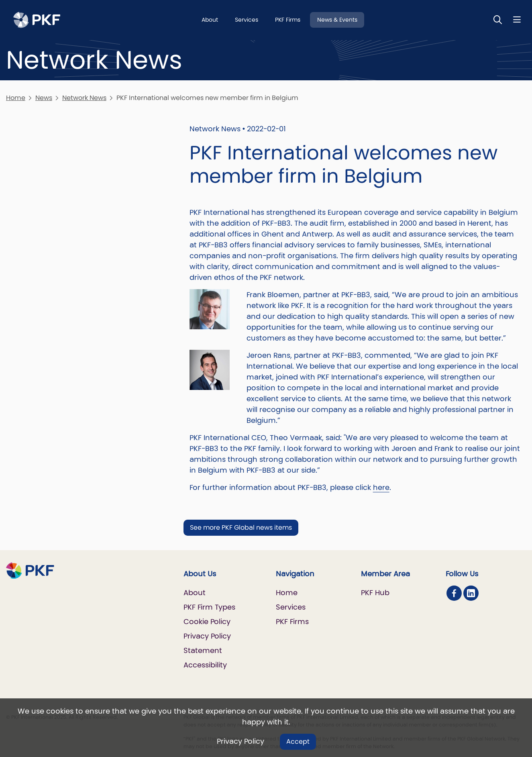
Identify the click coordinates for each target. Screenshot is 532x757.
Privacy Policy (241, 741)
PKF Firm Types (209, 607)
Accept (298, 742)
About (210, 20)
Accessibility (205, 665)
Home (16, 98)
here (381, 487)
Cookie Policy (207, 621)
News (44, 98)
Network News (84, 98)
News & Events (337, 20)
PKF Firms (288, 20)
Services (247, 20)
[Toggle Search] (498, 19)
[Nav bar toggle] (517, 19)
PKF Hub (375, 593)
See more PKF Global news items (241, 527)
